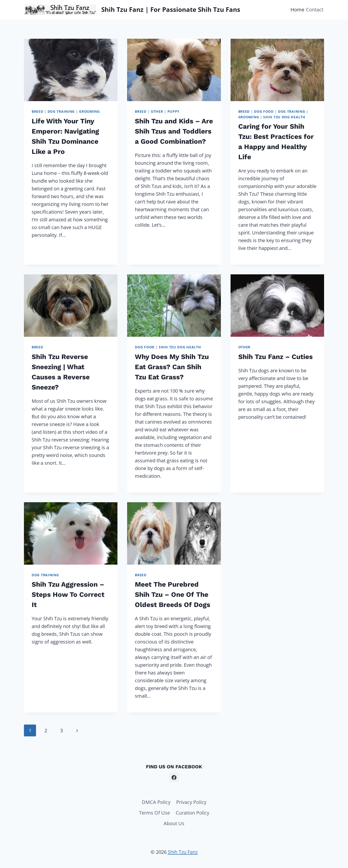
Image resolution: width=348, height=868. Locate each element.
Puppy (174, 111)
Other (157, 111)
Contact (315, 10)
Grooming (89, 111)
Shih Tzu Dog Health (284, 117)
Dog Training (61, 111)
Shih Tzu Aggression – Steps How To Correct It (68, 595)
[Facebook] (174, 778)
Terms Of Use (154, 813)
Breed (37, 111)
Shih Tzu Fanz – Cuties (275, 357)
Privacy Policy (191, 802)
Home (297, 10)
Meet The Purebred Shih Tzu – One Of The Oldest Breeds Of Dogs (173, 595)
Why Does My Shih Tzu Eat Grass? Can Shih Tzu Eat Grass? (172, 367)
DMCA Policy (156, 802)
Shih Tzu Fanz (183, 852)
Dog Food (264, 111)
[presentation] (71, 70)
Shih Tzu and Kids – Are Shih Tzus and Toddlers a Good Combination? (174, 131)
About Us (174, 823)
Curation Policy (192, 813)
